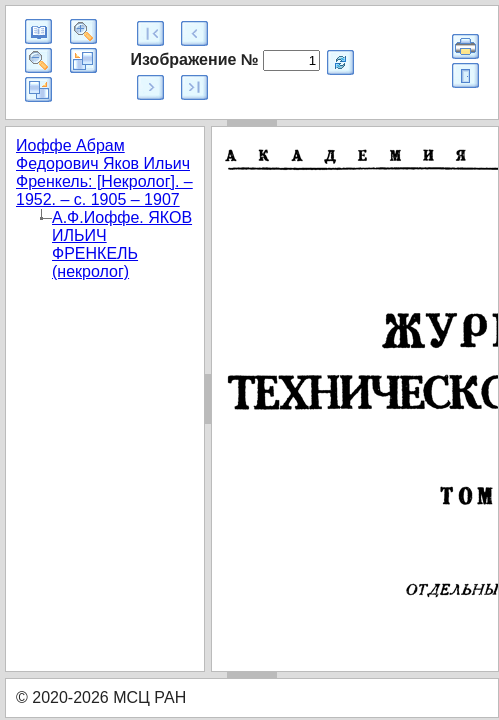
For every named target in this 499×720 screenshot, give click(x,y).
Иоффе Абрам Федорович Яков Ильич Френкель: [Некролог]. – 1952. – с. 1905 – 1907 (104, 172)
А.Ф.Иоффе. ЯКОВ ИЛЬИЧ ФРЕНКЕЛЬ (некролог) (122, 244)
